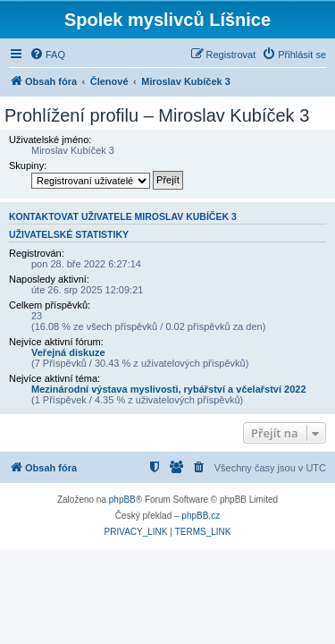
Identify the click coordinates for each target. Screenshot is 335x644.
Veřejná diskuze (68, 352)
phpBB (122, 500)
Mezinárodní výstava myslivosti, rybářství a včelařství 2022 (169, 389)
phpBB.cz (201, 516)
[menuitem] (47, 55)
